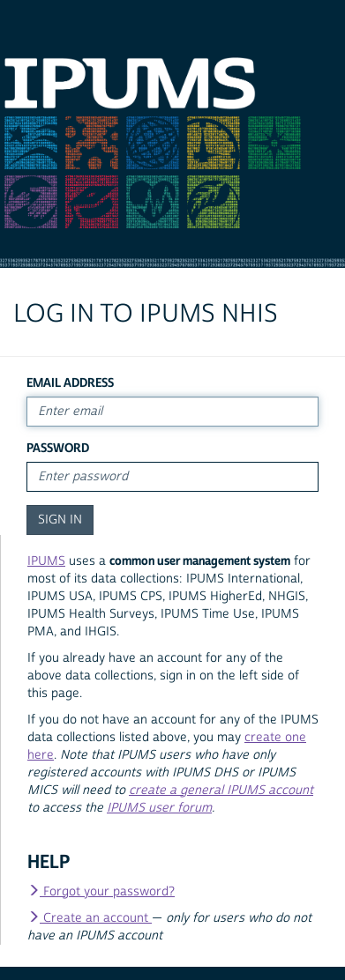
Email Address (70, 383)
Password (58, 448)
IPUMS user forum (159, 808)
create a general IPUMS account (221, 791)
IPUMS (46, 561)
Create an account (90, 918)
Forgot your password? (101, 892)
